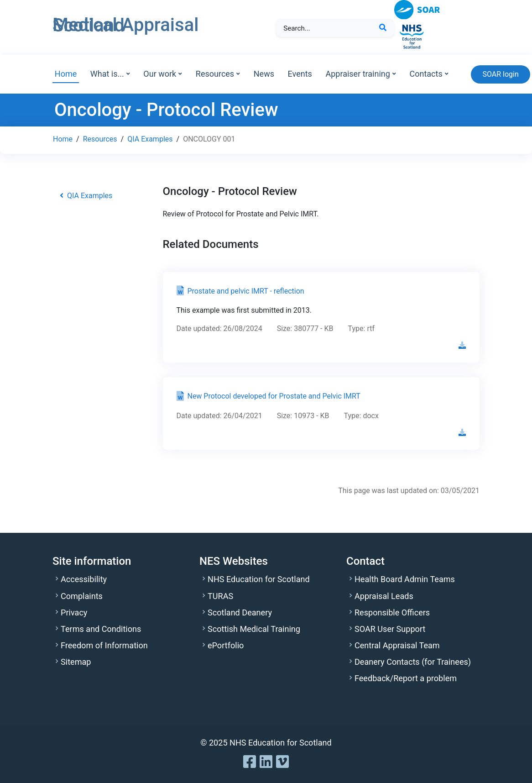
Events (300, 74)
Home (66, 74)
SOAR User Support (390, 629)
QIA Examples (150, 139)
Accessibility (84, 579)
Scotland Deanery (240, 612)
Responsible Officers (392, 612)
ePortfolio (226, 645)
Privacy (74, 612)
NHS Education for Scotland (259, 579)
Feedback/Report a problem (406, 678)
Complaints (82, 596)
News (264, 74)
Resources (100, 139)
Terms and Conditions (101, 629)
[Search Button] (383, 28)
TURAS (220, 596)
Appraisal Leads (384, 596)
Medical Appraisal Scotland (125, 25)
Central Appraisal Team (397, 645)
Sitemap (76, 662)
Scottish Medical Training (254, 629)
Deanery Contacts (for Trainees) (413, 662)
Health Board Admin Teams (405, 579)
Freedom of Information (104, 645)
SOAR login (500, 74)
